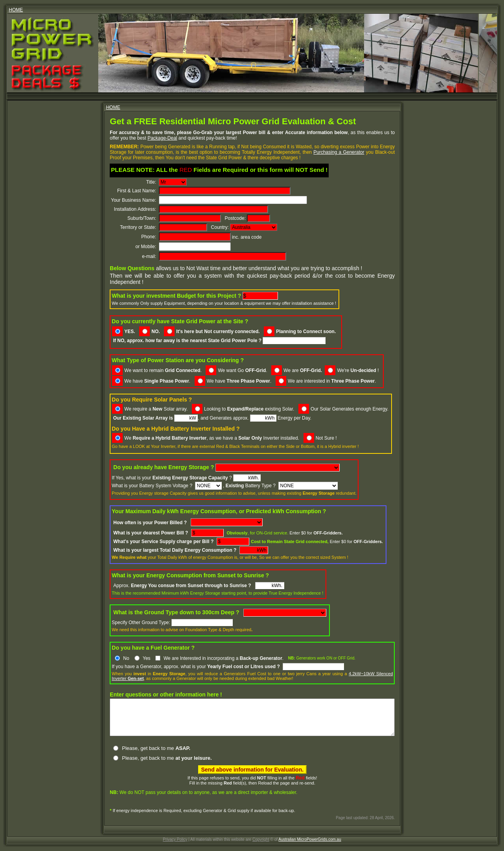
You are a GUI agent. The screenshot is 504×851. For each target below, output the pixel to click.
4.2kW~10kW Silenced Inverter (364, 667)
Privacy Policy (175, 840)
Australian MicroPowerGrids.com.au (310, 840)
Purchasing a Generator (288, 152)
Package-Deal (107, 138)
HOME (16, 10)
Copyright (261, 840)
